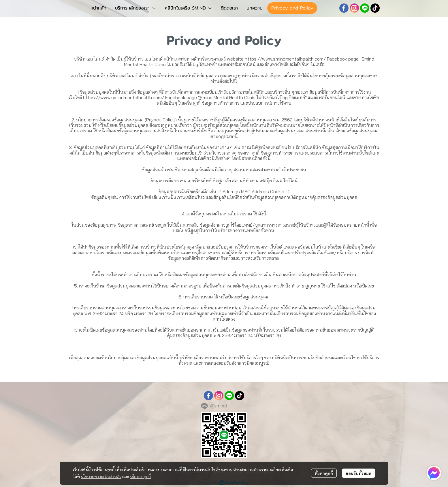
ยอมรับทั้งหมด (358, 473)
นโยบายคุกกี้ (140, 476)
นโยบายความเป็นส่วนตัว (101, 476)
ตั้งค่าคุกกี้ (324, 473)
